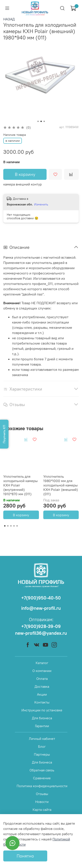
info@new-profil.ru (41, 608)
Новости (42, 802)
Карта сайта (42, 810)
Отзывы (42, 794)
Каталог (42, 663)
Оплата (42, 679)
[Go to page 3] (11, 526)
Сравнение (42, 778)
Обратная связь (42, 770)
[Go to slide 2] (41, 121)
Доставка (42, 686)
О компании (42, 671)
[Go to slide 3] (44, 121)
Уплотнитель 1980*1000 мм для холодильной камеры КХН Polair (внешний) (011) (61, 485)
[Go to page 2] (8, 526)
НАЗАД (9, 19)
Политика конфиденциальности (42, 786)
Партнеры (42, 754)
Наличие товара (15, 135)
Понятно (25, 856)
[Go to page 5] (17, 526)
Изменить (41, 204)
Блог (42, 746)
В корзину (21, 515)
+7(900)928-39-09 (41, 626)
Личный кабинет (42, 739)
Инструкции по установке (42, 710)
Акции (42, 694)
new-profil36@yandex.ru (41, 633)
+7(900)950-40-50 (41, 598)
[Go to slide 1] (38, 121)
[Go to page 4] (14, 526)
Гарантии (42, 726)
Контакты (42, 702)
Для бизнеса (42, 718)
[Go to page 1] (5, 526)
